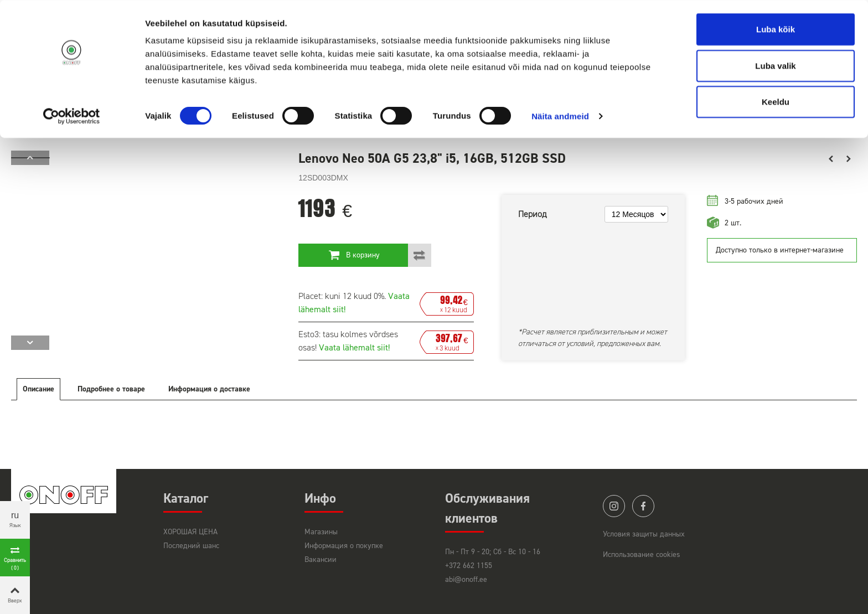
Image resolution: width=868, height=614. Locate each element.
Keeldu (776, 102)
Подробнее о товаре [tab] (111, 389)
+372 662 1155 (469, 566)
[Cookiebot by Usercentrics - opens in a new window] (72, 116)
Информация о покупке (344, 546)
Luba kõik (776, 29)
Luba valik (775, 66)
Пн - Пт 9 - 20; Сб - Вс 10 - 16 (493, 552)
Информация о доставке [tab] (209, 389)
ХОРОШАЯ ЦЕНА (190, 532)
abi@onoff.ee (466, 579)
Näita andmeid (560, 116)
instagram (614, 506)
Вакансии (321, 559)
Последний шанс (191, 546)
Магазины (321, 532)
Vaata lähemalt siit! (354, 347)
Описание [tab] (38, 389)
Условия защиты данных (644, 534)
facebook (643, 506)
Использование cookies (642, 554)
